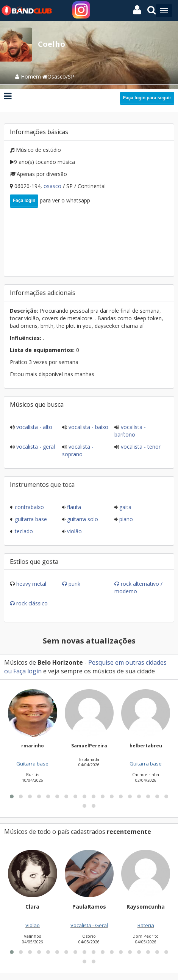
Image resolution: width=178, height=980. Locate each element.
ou (9, 671)
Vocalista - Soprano (78, 450)
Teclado (23, 531)
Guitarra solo (82, 519)
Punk (74, 584)
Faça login (24, 201)
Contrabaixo (29, 507)
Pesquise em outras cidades (127, 662)
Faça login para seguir (147, 98)
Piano (125, 519)
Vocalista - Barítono (130, 431)
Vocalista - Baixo (88, 427)
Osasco (53, 186)
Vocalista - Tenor (140, 447)
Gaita (125, 507)
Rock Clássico (32, 603)
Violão (74, 531)
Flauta (73, 507)
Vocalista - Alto (34, 427)
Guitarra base (30, 519)
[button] (12, 888)
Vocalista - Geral (35, 447)
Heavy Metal (31, 584)
